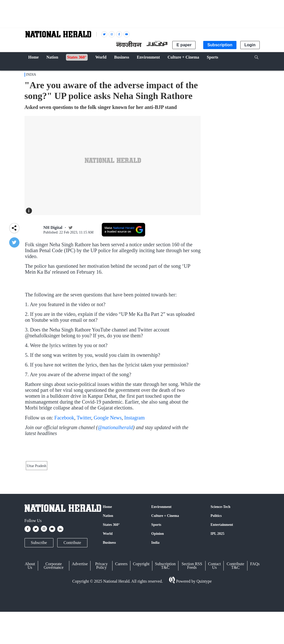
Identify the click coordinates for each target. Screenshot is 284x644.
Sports (156, 579)
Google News (108, 440)
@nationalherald (115, 449)
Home (107, 561)
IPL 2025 (218, 588)
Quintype (204, 635)
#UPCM (134, 295)
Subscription (220, 45)
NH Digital (53, 227)
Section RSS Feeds (192, 620)
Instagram (134, 440)
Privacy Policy (101, 620)
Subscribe (39, 597)
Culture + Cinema (165, 570)
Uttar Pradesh (37, 517)
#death (192, 295)
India (31, 75)
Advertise (80, 618)
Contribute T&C (235, 620)
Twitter (84, 440)
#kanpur (77, 295)
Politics (216, 570)
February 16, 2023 (111, 307)
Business (109, 597)
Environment (161, 561)
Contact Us (214, 620)
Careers (121, 618)
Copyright (141, 618)
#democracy (176, 295)
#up (123, 295)
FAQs (255, 618)
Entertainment (222, 579)
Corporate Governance (54, 620)
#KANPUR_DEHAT (102, 295)
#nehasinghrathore (55, 295)
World (108, 588)
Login (250, 45)
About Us (30, 620)
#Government (154, 295)
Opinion (158, 588)
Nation (108, 570)
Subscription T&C (165, 620)
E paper (184, 45)
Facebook (64, 440)
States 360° (111, 579)
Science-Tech (220, 561)
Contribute (72, 597)
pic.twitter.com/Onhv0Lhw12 (49, 302)
